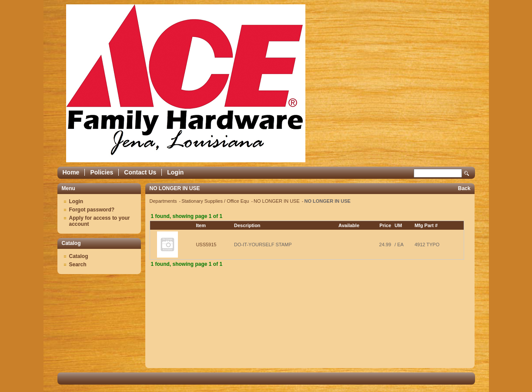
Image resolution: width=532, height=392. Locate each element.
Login (175, 172)
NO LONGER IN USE (277, 201)
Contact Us (140, 172)
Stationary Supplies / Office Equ (216, 201)
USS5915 (206, 245)
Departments (164, 201)
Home (71, 172)
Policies (102, 172)
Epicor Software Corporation (186, 83)
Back (464, 188)
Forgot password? (92, 210)
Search (467, 173)
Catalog (79, 256)
